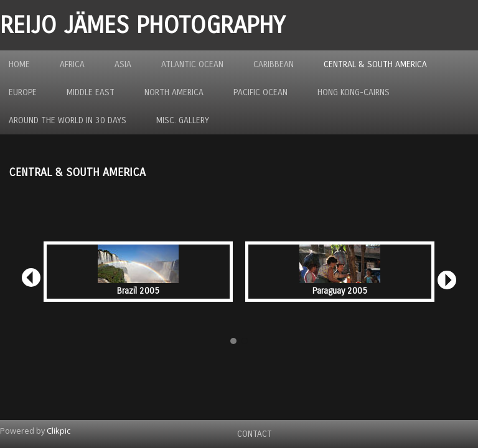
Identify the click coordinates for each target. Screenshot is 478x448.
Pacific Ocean (260, 92)
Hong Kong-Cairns (354, 92)
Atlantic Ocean (192, 64)
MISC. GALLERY (183, 120)
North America (174, 92)
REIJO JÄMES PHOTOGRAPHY (143, 25)
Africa (72, 64)
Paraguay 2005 (340, 291)
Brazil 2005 (138, 291)
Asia (123, 64)
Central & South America (375, 64)
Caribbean (274, 64)
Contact (255, 434)
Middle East (91, 92)
